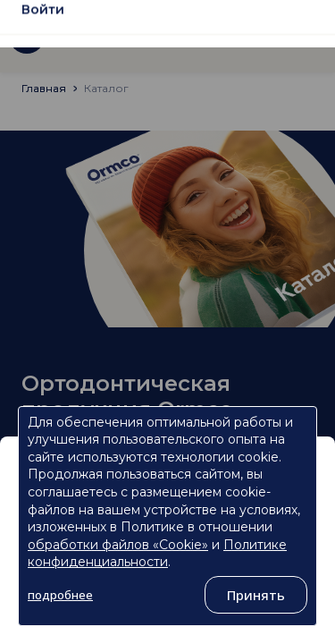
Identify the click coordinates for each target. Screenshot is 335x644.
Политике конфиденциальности (157, 554)
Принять (256, 595)
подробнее (60, 595)
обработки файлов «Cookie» (118, 545)
